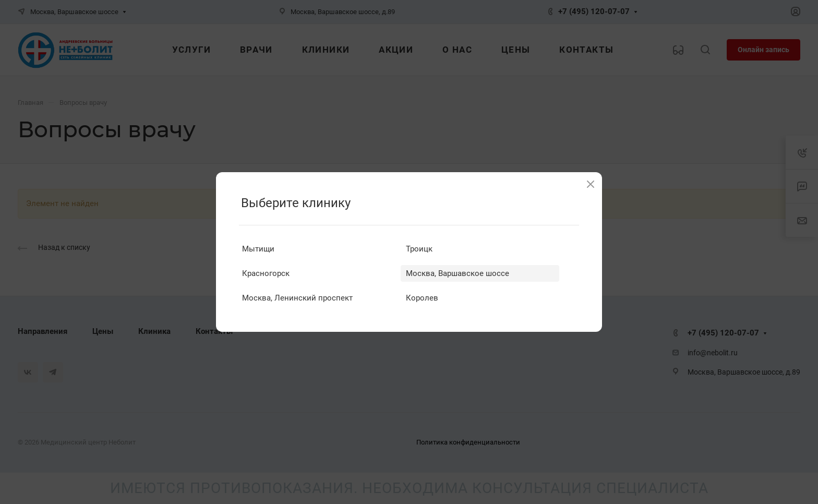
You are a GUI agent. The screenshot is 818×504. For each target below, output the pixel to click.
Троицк (419, 249)
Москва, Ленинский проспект (297, 298)
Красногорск (266, 273)
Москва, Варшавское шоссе (458, 273)
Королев (422, 298)
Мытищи (258, 249)
